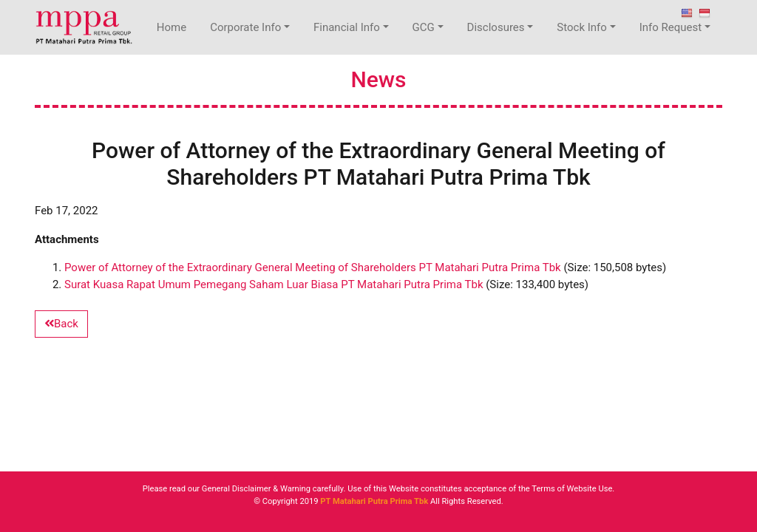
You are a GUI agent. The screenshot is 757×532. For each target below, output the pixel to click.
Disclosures (496, 27)
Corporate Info (245, 27)
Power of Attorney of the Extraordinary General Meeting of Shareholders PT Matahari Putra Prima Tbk (313, 267)
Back (61, 324)
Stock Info (582, 27)
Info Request (671, 27)
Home (172, 27)
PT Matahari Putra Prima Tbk (374, 501)
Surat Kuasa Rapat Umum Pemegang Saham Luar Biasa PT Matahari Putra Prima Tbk (274, 284)
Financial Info (347, 27)
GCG (424, 27)
